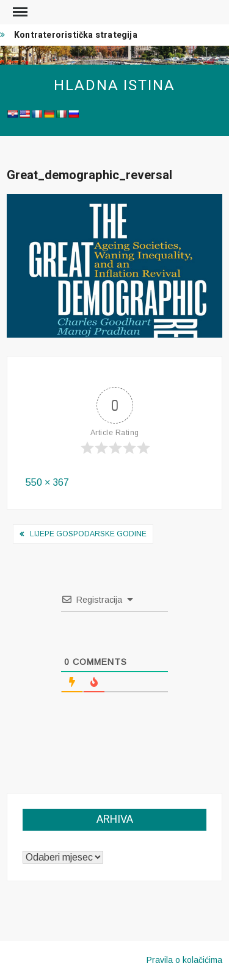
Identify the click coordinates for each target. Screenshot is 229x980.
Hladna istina (114, 86)
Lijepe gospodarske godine (88, 534)
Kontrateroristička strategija (76, 35)
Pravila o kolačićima (184, 960)
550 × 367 (47, 482)
